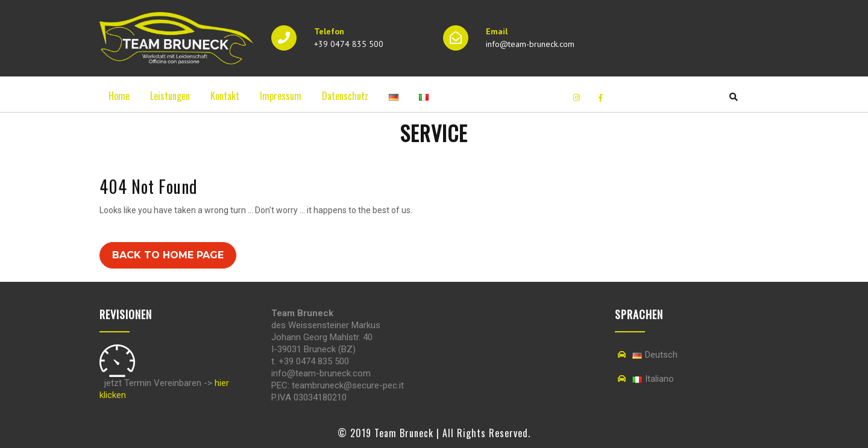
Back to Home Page (168, 255)
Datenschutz (345, 96)
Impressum (281, 96)
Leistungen (170, 96)
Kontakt (225, 96)
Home (119, 96)
